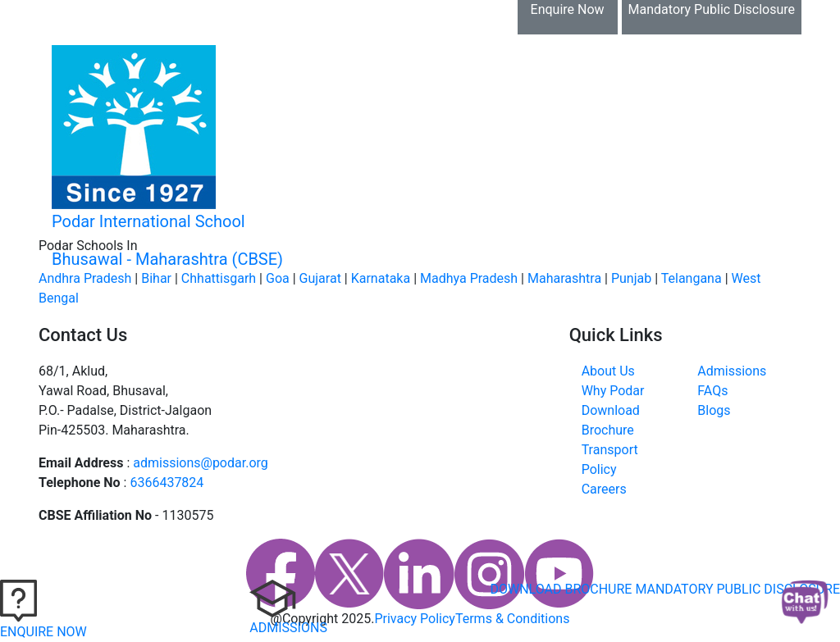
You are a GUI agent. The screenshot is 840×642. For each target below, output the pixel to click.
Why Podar (613, 391)
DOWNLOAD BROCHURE (561, 589)
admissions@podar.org (201, 463)
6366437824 (167, 483)
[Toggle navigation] (765, 165)
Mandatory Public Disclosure (712, 9)
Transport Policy (610, 460)
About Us (608, 371)
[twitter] (349, 574)
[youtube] (559, 574)
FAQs (712, 391)
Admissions (732, 371)
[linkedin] (419, 574)
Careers (604, 489)
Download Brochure (114, 17)
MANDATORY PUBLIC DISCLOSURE (737, 589)
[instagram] (490, 574)
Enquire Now (568, 9)
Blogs (714, 410)
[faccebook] (281, 574)
